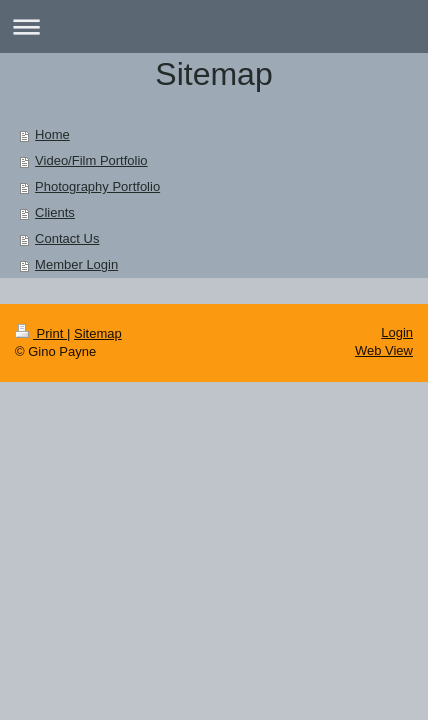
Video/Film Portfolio (91, 160)
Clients (55, 212)
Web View (384, 350)
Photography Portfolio (97, 186)
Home (52, 134)
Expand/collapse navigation (214, 26)
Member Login (76, 264)
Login (397, 332)
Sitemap (98, 333)
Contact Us (67, 238)
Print (41, 333)
